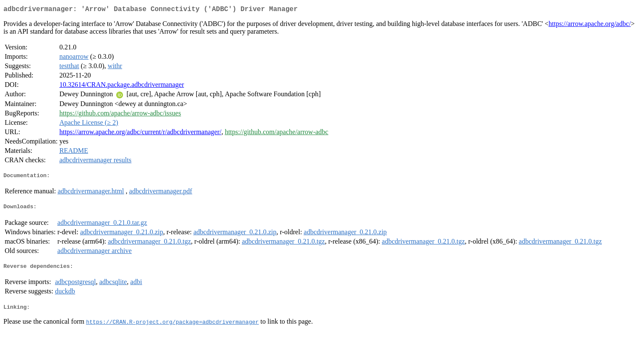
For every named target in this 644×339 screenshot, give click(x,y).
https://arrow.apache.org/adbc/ (590, 25)
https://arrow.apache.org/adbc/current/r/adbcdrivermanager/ (140, 134)
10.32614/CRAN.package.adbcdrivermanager (122, 86)
